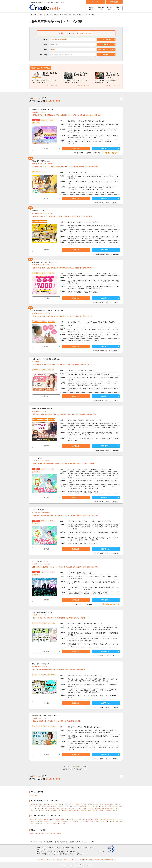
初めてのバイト (49, 821)
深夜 (117, 821)
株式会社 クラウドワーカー (39, 112)
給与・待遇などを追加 (106, 50)
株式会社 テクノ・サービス (40, 615)
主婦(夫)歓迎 (65, 821)
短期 (36, 795)
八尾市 (85, 808)
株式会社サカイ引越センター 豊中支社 (42, 164)
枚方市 (74, 808)
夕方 (113, 821)
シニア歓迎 (39, 821)
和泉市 (37, 810)
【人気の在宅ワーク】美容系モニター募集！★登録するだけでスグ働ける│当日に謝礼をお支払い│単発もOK (67, 115)
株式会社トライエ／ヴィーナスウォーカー (43, 265)
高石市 (71, 810)
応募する (105, 149)
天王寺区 (71, 804)
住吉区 (31, 806)
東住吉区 (37, 806)
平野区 (66, 806)
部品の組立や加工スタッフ (41, 664)
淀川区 (49, 806)
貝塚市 (63, 808)
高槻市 (57, 808)
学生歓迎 (57, 821)
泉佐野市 (91, 808)
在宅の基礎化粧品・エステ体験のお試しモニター (48, 311)
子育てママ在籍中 (94, 821)
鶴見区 (54, 806)
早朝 (102, 821)
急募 (84, 819)
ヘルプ (81, 860)
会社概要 (87, 860)
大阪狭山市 (108, 810)
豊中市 (31, 795)
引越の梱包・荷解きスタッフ (42, 161)
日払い (33, 821)
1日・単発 (47, 819)
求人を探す (101, 7)
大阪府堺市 (83, 806)
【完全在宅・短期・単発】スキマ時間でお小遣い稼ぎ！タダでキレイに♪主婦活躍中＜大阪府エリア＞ (64, 414)
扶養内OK (90, 819)
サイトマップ (51, 860)
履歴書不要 (98, 819)
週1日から (64, 819)
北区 (71, 806)
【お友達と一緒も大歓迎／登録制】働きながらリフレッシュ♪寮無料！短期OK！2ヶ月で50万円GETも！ (65, 515)
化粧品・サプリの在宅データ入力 (43, 409)
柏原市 (48, 810)
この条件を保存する (84, 33)
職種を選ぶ (106, 45)
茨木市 (79, 808)
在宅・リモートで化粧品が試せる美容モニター (47, 359)
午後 (32, 823)
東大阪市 (83, 810)
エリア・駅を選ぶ (106, 40)
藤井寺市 (77, 810)
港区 (60, 804)
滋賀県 (31, 834)
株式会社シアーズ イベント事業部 (41, 564)
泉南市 (90, 810)
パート (49, 823)
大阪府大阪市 (33, 804)
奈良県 (53, 834)
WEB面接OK (106, 819)
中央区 (76, 806)
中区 (93, 806)
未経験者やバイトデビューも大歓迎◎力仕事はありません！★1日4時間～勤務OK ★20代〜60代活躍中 (65, 167)
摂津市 (65, 810)
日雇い (57, 819)
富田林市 (97, 808)
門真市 (60, 810)
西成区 (43, 806)
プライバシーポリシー (70, 860)
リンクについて (41, 860)
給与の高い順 (50, 101)
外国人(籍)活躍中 (75, 821)
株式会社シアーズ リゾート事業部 (41, 461)
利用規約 (59, 860)
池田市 (40, 808)
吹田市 (45, 808)
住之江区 (60, 806)
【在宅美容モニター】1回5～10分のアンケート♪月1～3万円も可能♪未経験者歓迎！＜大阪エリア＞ (64, 365)
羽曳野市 (54, 810)
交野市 (102, 810)
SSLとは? (101, 852)
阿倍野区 (117, 804)
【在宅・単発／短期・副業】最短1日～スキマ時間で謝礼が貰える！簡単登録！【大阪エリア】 (62, 268)
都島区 (40, 804)
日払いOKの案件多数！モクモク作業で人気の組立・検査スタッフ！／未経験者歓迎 (59, 669)
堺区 (89, 806)
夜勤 (36, 823)
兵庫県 (48, 834)
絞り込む (106, 55)
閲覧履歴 (118, 9)
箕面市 (42, 810)
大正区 (65, 804)
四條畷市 (96, 810)
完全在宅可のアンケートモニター (43, 110)
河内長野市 (111, 808)
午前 (121, 821)
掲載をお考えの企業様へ (108, 860)
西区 (56, 804)
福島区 (46, 804)
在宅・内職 (62, 823)
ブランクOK (84, 821)
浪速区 (77, 804)
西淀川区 (83, 804)
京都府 (37, 834)
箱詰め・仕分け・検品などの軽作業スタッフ (46, 715)
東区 (97, 806)
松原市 (118, 808)
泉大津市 (51, 808)
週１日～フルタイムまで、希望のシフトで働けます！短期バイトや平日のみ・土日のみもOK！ (62, 216)
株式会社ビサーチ (37, 362)
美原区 (115, 806)
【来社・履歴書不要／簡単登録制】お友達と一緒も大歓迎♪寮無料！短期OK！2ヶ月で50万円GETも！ (65, 464)
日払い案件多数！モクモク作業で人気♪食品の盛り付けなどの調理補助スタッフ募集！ (59, 618)
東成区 (96, 804)
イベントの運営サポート (40, 561)
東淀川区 (90, 804)
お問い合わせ (95, 860)
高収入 (31, 819)
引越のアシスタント (39, 211)
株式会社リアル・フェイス (39, 411)
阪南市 (115, 810)
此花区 (51, 804)
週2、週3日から (73, 819)
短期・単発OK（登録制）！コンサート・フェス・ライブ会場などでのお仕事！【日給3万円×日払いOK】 (66, 567)
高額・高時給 (39, 819)
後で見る (109, 9)
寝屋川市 (104, 808)
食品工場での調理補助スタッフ (42, 612)
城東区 (111, 804)
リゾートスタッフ (38, 458)
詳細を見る (76, 149)
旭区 (106, 804)
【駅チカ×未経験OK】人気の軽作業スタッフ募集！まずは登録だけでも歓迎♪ (57, 721)
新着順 (58, 101)
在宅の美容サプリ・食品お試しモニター (45, 262)
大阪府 (42, 834)
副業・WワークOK (116, 819)
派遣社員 (55, 823)
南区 (106, 806)
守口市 (68, 808)
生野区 (102, 804)
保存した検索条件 (91, 8)
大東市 (31, 810)
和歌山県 (59, 834)
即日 (80, 819)
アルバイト (43, 823)
